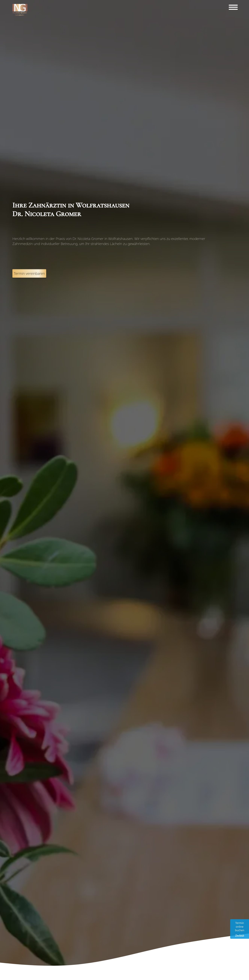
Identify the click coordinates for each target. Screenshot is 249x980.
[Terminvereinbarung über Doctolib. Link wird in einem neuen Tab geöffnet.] (240, 929)
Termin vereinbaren (29, 286)
